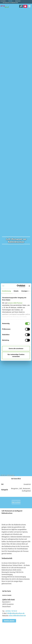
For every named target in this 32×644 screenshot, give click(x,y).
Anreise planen (9, 621)
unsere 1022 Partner (15, 303)
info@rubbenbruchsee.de (16, 613)
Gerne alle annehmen (16, 349)
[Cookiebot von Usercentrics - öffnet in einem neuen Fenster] (19, 286)
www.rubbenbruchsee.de (17, 616)
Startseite (10, 1)
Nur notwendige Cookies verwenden (16, 355)
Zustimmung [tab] (6, 291)
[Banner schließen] (29, 286)
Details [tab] (16, 291)
